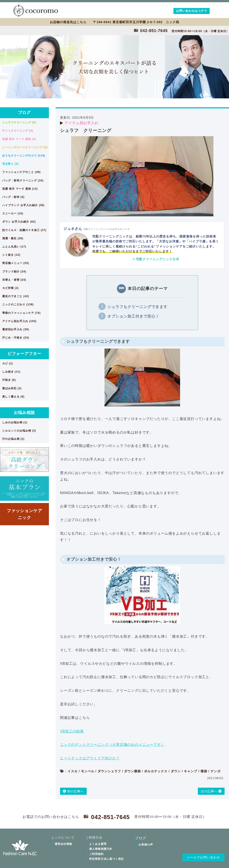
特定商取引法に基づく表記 (106, 859)
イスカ (73, 771)
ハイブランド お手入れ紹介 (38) (23, 205)
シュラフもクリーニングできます (137, 307)
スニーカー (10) (13, 213)
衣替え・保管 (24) (14, 280)
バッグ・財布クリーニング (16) (23, 180)
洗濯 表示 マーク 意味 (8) (19, 139)
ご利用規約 (96, 854)
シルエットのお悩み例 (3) (19, 431)
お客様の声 (146, 845)
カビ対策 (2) (10, 288)
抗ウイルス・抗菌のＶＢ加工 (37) (24, 230)
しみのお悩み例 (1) (15, 422)
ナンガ (216, 771)
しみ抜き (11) (11, 372)
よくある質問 (98, 844)
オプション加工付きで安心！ (133, 316)
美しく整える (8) (13, 397)
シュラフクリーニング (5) (19, 122)
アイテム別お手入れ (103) (19, 321)
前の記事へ (73, 791)
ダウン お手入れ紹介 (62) (19, 222)
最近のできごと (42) (16, 296)
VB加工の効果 (72, 731)
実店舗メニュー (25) (16, 263)
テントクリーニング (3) (18, 131)
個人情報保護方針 (101, 849)
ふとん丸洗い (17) (14, 247)
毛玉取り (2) (10, 164)
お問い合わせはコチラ (192, 11)
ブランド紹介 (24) (14, 272)
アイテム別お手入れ (81, 123)
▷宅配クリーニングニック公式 (156, 259)
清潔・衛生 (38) (13, 238)
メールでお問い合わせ (203, 857)
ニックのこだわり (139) (18, 304)
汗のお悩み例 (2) (13, 439)
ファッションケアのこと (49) (21, 172)
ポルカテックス (156, 771)
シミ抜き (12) (11, 255)
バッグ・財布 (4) (13, 197)
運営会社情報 (63, 844)
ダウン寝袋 (132, 771)
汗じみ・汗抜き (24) (16, 338)
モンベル (88, 771)
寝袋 (204, 771)
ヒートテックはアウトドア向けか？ (90, 758)
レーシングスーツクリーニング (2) (25, 147)
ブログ (24, 113)
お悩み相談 (24, 413)
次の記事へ (211, 791)
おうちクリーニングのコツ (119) (24, 156)
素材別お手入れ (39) (16, 329)
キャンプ (191, 771)
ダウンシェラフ (109, 771)
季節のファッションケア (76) (21, 313)
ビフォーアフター (24, 354)
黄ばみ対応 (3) (12, 388)
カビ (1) (8, 363)
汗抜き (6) (9, 380)
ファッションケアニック (24, 514)
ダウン (176, 771)
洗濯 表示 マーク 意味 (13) (20, 189)
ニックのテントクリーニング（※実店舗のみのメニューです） (112, 745)
